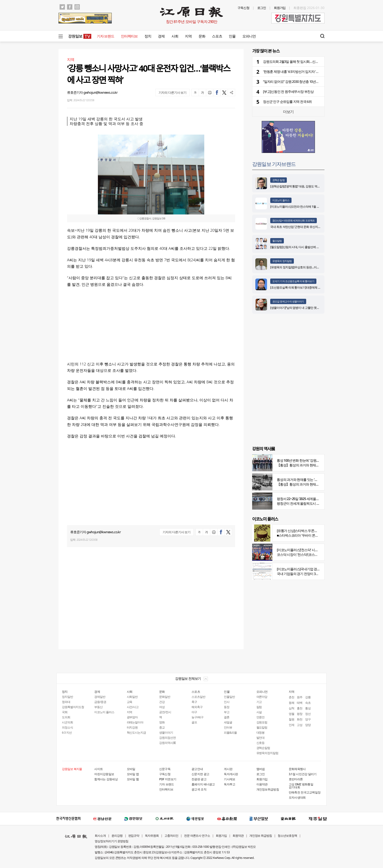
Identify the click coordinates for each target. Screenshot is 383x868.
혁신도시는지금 (136, 732)
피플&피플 (230, 732)
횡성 (308, 708)
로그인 (262, 8)
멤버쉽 (261, 769)
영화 (162, 722)
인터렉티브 (129, 36)
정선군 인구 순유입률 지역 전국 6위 (287, 102)
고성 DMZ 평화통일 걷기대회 (301, 786)
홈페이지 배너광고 (203, 784)
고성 (300, 725)
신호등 (261, 743)
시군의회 (67, 722)
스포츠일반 (198, 697)
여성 (162, 707)
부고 (227, 712)
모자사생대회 (297, 797)
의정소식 (67, 727)
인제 (292, 725)
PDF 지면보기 (168, 779)
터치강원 (132, 727)
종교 (162, 727)
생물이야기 (166, 732)
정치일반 (67, 697)
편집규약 (134, 836)
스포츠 (217, 36)
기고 (259, 702)
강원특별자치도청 (73, 707)
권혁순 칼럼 (279, 180)
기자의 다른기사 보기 (172, 92)
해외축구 (197, 707)
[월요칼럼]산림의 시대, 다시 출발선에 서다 (296, 247)
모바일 (131, 769)
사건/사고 (133, 707)
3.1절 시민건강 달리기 (303, 774)
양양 (308, 725)
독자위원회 (152, 836)
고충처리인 (171, 836)
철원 (292, 719)
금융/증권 (100, 702)
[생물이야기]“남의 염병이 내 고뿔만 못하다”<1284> (301, 308)
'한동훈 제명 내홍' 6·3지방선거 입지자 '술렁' (293, 72)
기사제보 (229, 779)
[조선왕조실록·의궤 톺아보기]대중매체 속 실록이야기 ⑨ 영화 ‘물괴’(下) (313, 287)
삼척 (292, 708)
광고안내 (197, 769)
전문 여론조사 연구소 (197, 836)
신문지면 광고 (200, 774)
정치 (148, 36)
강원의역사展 (167, 743)
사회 (175, 36)
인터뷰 (228, 727)
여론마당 (262, 697)
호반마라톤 (296, 779)
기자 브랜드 (105, 36)
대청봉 (261, 732)
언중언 (261, 717)
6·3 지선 (67, 732)
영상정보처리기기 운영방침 (111, 841)
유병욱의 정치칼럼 (282, 261)
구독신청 (243, 8)
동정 (227, 707)
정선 (308, 714)
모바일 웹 (133, 779)
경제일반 (100, 697)
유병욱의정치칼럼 (267, 753)
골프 (194, 722)
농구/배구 (197, 717)
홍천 (300, 708)
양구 (308, 719)
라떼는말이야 (135, 722)
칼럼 (259, 707)
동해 (292, 703)
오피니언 (249, 36)
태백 (300, 703)
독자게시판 (231, 774)
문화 (202, 36)
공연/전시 (165, 712)
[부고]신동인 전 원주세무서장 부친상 (288, 92)
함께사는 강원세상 (106, 779)
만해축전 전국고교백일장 (305, 792)
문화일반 (165, 697)
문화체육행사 (297, 769)
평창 (300, 714)
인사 (227, 702)
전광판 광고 (199, 779)
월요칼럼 (277, 241)
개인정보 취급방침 (261, 836)
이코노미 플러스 (281, 200)
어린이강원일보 (104, 774)
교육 (130, 702)
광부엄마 (132, 717)
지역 (188, 36)
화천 (300, 719)
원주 (300, 697)
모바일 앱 (133, 774)
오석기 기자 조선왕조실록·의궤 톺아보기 (293, 281)
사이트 (99, 769)
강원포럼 (262, 722)
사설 (259, 712)
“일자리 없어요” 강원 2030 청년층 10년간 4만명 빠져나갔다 (303, 82)
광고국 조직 (199, 789)
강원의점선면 (167, 738)
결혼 (227, 717)
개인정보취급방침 (268, 789)
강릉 (308, 697)
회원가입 (280, 8)
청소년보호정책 (287, 836)
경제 (161, 36)
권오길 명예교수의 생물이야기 (288, 301)
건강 (162, 702)
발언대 (261, 738)
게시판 (228, 769)
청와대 (66, 702)
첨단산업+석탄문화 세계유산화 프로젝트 (294, 221)
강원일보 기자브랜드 (274, 164)
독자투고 (229, 784)
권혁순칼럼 (263, 748)
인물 (232, 36)
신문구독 (165, 769)
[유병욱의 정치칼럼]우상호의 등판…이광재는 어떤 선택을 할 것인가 (311, 267)
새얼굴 (228, 722)
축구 (194, 702)
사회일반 (132, 697)
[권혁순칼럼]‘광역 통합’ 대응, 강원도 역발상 (297, 186)
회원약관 (238, 836)
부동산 (98, 707)
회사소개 (100, 836)
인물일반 (229, 697)
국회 (65, 712)
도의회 (66, 717)
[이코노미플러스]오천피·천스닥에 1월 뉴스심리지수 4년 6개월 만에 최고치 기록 (319, 206)
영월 (292, 714)
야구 (194, 712)
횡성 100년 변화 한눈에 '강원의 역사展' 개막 (307, 460)
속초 (308, 703)
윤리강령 (117, 836)
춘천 (292, 697)
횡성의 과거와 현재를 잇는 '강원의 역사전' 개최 (309, 480)
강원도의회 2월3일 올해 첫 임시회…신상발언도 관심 (299, 62)
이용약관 (262, 784)
